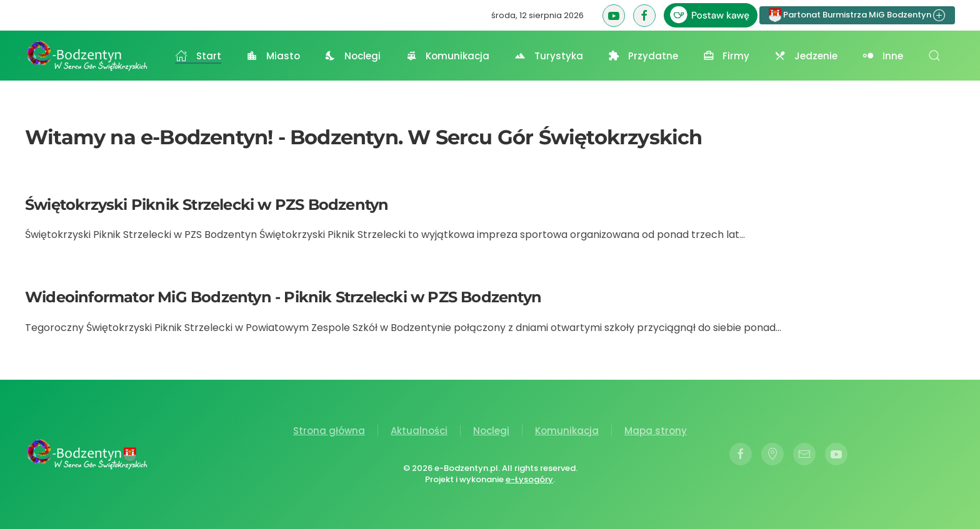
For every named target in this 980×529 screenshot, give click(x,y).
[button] (934, 56)
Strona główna (329, 431)
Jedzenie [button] (806, 56)
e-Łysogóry (527, 479)
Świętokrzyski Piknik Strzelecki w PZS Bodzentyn (207, 205)
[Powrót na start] (87, 56)
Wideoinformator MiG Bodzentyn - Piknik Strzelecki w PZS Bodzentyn (283, 297)
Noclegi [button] (353, 56)
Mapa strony (656, 431)
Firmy (727, 56)
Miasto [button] (273, 56)
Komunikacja (567, 431)
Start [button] (198, 56)
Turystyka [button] (549, 56)
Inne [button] (883, 56)
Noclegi (491, 431)
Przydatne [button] (643, 56)
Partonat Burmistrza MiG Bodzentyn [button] (857, 15)
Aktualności (419, 431)
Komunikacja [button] (447, 56)
